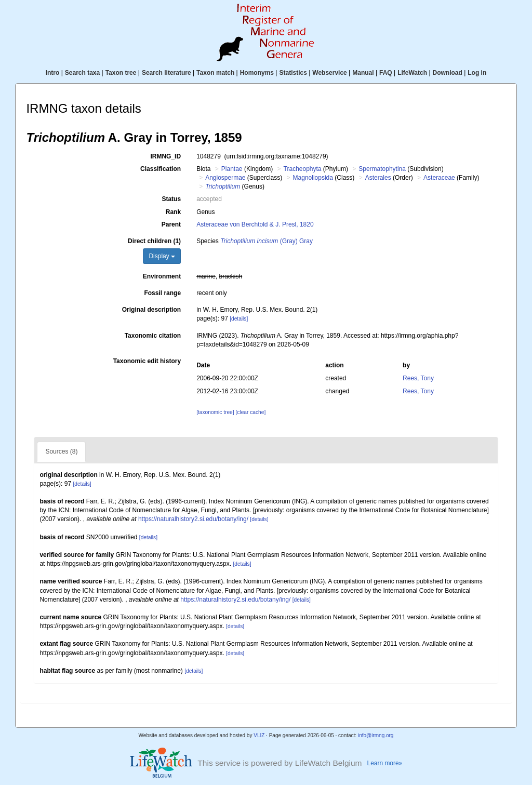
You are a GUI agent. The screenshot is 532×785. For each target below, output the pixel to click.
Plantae (232, 169)
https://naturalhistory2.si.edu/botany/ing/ (193, 519)
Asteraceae (439, 178)
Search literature (167, 73)
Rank (173, 212)
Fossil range (162, 293)
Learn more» (385, 763)
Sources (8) (61, 451)
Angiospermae (225, 178)
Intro (53, 73)
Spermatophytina (382, 169)
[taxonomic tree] (215, 412)
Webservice (330, 73)
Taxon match (215, 73)
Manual (363, 73)
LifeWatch (412, 73)
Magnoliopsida (313, 178)
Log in (477, 73)
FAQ (386, 73)
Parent (171, 224)
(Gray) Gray (267, 241)
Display (162, 256)
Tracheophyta (303, 169)
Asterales (378, 178)
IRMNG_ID (165, 156)
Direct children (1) (154, 241)
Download (448, 73)
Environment (162, 276)
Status (171, 199)
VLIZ (259, 735)
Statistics (293, 73)
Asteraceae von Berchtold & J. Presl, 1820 (255, 224)
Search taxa (82, 73)
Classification (161, 169)
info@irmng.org (376, 735)
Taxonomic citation (153, 336)
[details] (239, 319)
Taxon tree (121, 73)
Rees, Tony (418, 378)
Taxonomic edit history (147, 361)
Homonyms (257, 73)
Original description (151, 310)
